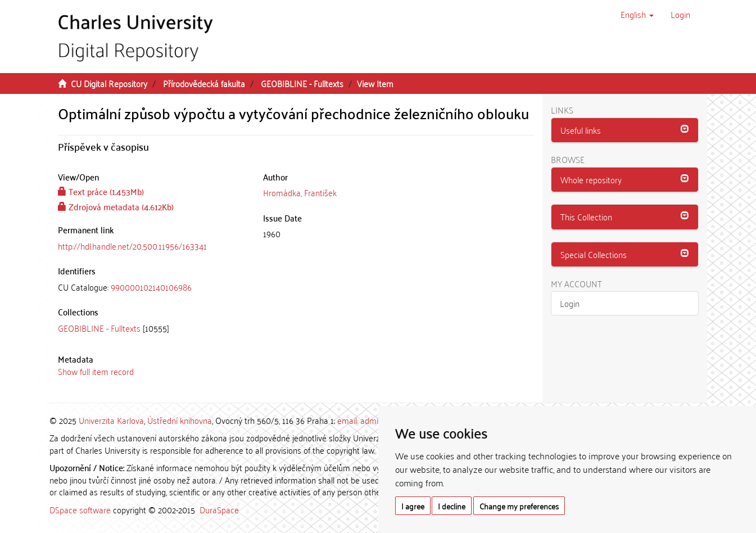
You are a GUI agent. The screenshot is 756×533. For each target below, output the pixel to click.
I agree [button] (413, 506)
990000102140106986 (151, 287)
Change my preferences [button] (519, 506)
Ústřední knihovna (180, 420)
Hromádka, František (300, 192)
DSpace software (80, 509)
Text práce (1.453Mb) (101, 191)
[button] (637, 14)
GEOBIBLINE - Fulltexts (302, 83)
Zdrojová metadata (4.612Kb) (116, 206)
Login (570, 303)
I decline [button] (452, 506)
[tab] (152, 287)
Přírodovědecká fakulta (204, 83)
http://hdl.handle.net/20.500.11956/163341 (132, 246)
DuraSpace (219, 509)
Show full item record (96, 371)
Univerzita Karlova (111, 420)
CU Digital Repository (109, 83)
